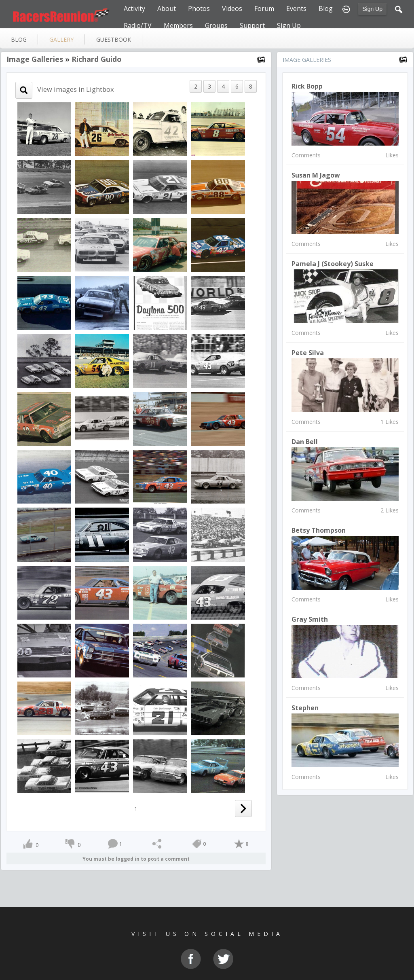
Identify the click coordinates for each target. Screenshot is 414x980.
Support (252, 25)
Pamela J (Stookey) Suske (333, 264)
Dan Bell (305, 442)
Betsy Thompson (319, 530)
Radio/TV (138, 25)
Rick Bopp (307, 86)
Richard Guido (97, 59)
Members (178, 25)
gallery (61, 39)
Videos (232, 8)
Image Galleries (35, 59)
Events (296, 8)
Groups (216, 25)
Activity (134, 8)
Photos (199, 8)
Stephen (305, 708)
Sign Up (372, 9)
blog (19, 39)
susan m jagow (316, 175)
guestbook (114, 39)
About (167, 8)
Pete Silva (308, 353)
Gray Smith (310, 619)
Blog (326, 8)
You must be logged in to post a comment (136, 859)
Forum (264, 8)
